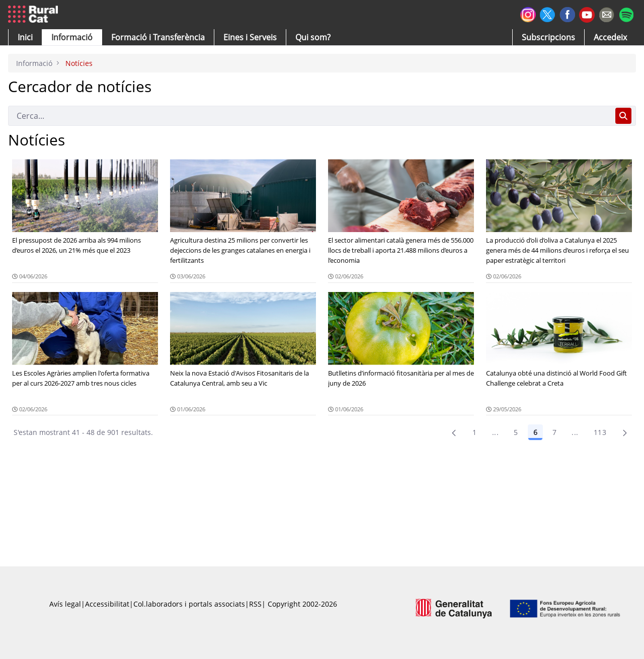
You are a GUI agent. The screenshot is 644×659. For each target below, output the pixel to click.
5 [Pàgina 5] (516, 432)
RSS (255, 604)
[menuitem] (158, 37)
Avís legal (65, 604)
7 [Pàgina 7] (554, 432)
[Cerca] (310, 116)
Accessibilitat (107, 604)
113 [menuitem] (600, 432)
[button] (25, 37)
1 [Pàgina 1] (474, 432)
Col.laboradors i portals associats (189, 604)
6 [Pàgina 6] (535, 432)
